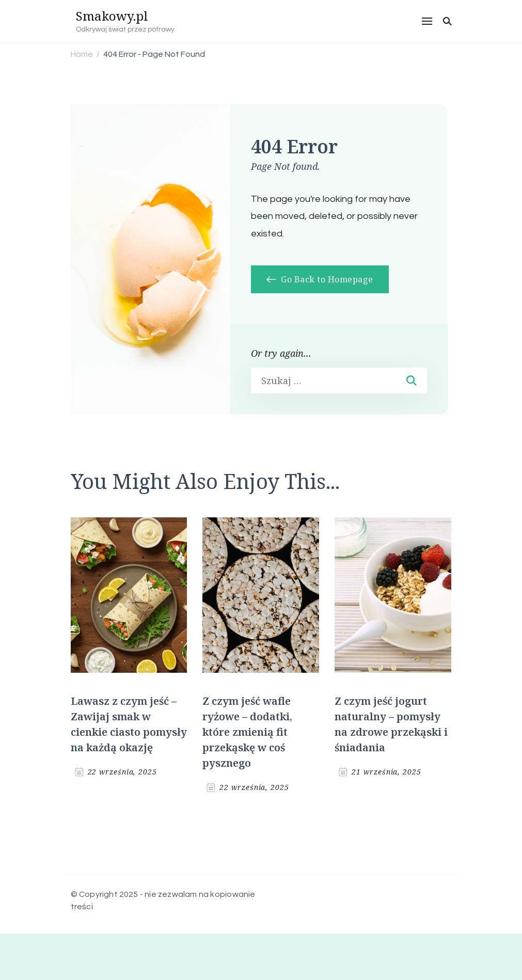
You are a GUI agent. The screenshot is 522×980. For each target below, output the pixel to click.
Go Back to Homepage (320, 279)
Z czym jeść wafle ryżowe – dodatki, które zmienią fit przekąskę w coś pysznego (247, 732)
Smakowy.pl (112, 16)
